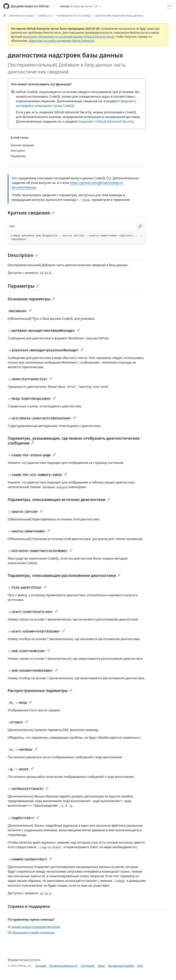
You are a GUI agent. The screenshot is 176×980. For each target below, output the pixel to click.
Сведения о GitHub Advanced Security (106, 121)
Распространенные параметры (40, 691)
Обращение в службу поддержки (31, 932)
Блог (140, 966)
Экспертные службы (121, 966)
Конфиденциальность (64, 966)
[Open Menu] (170, 6)
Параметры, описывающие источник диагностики (59, 500)
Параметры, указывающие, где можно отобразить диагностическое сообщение (74, 441)
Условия (41, 966)
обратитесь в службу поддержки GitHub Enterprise (62, 41)
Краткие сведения (31, 213)
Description (23, 255)
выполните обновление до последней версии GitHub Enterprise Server (69, 37)
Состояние (88, 966)
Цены (101, 966)
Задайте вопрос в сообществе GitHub (34, 927)
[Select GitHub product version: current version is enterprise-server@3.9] (81, 6)
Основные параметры (31, 299)
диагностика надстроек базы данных (119, 15)
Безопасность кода (21, 15)
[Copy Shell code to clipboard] (140, 226)
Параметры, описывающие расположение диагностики (64, 575)
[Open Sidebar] (5, 15)
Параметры (23, 286)
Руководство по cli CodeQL (74, 15)
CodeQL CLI (45, 15)
